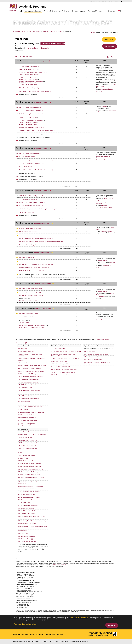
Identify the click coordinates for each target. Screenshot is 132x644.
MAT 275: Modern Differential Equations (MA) (31, 196)
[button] (115, 57)
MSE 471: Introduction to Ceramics (93, 360)
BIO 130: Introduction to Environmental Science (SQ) (65, 359)
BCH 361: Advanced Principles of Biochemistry (30, 368)
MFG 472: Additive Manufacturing (27, 514)
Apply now (109, 39)
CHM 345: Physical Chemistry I (26, 393)
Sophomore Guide (101, 160)
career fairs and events (106, 207)
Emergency (64, 641)
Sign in (116, 1)
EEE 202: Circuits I (23, 458)
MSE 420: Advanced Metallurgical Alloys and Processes (34, 268)
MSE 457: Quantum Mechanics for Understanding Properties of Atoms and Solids (41, 242)
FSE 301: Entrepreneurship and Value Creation (30, 486)
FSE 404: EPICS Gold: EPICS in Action (28, 489)
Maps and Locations (21, 634)
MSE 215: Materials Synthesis (27, 157)
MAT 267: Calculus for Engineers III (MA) (30, 153)
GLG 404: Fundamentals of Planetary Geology (30, 407)
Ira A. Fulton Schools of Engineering (37, 48)
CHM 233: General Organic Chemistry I (28, 379)
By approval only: (22, 531)
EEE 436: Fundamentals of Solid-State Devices (30, 469)
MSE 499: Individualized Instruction (27, 542)
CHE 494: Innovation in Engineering (27, 448)
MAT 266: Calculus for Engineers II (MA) (30, 107)
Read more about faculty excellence (26, 624)
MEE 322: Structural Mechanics (26, 508)
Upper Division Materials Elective (28, 301)
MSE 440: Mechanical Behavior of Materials (31, 295)
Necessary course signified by (43, 223)
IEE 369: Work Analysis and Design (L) (28, 494)
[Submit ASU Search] (121, 1)
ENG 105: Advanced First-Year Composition (31, 81)
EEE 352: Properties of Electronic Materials (29, 464)
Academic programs (19, 31)
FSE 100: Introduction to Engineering (29, 88)
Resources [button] (112, 11)
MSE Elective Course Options (101, 340)
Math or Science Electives (103, 156)
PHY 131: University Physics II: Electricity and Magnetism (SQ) (36, 160)
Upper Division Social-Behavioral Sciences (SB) (32, 327)
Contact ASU (50, 634)
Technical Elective (24, 322)
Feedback (112, 625)
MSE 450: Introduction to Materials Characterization (33, 261)
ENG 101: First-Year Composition (28, 78)
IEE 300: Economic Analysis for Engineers (29, 492)
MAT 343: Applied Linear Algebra (28, 199)
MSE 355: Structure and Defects (28, 232)
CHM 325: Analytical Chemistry (26, 388)
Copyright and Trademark (22, 641)
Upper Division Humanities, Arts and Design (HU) (32, 326)
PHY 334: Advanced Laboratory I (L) (27, 418)
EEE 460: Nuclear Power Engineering (28, 472)
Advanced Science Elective (26, 212)
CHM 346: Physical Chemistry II (26, 396)
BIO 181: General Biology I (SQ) (59, 361)
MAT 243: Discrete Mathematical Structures (62, 375)
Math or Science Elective (26, 167)
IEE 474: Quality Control (24, 503)
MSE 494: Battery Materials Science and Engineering (32, 521)
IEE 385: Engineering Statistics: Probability (29, 497)
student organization (107, 231)
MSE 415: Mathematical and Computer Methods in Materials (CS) (37, 238)
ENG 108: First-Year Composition (28, 85)
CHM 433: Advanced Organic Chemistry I (29, 399)
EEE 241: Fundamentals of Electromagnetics (30, 461)
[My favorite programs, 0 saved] (120, 11)
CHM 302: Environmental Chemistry (27, 385)
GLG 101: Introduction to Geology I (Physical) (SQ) (64, 369)
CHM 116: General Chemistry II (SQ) (29, 74)
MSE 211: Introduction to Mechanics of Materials (32, 202)
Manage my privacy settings (79, 641)
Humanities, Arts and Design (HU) (28, 245)
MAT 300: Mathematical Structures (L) (28, 505)
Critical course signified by (42, 61)
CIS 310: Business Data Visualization (28, 455)
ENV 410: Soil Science (24, 401)
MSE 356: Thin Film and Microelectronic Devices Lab (33, 235)
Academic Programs (33, 7)
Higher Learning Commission (79, 618)
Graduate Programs (78, 11)
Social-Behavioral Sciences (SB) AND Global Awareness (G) (35, 91)
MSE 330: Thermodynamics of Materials (30, 228)
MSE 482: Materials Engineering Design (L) (31, 289)
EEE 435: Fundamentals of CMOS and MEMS (30, 466)
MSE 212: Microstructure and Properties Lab (31, 206)
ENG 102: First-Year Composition (28, 80)
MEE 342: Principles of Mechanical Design (29, 511)
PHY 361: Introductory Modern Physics (28, 420)
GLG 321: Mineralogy (23, 404)
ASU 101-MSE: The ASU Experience (29, 69)
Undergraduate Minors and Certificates (56, 11)
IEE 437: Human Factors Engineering (28, 500)
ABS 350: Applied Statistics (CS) (26, 351)
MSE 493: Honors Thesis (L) (25, 539)
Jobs (32, 634)
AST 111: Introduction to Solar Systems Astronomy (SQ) (66, 351)
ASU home (92, 1)
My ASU (98, 1)
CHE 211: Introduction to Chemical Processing (30, 443)
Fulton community (104, 88)
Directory (40, 634)
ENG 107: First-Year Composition (28, 83)
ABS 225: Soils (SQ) (23, 349)
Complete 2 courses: (25, 299)
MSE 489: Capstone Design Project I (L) (30, 292)
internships (104, 205)
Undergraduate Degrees (33, 11)
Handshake (104, 107)
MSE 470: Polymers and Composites (94, 357)
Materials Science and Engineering (52, 31)
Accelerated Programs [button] (96, 11)
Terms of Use (54, 641)
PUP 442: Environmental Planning (27, 524)
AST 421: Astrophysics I (24, 363)
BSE (22, 46)
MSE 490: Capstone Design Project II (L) (30, 314)
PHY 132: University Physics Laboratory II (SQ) (32, 163)
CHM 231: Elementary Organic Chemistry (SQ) (30, 377)
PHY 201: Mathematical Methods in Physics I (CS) (31, 412)
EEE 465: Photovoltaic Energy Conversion (29, 475)
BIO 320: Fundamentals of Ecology (27, 374)
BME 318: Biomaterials (90, 351)
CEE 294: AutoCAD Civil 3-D (25, 437)
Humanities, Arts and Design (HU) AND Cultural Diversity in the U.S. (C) (38, 131)
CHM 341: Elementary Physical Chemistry (29, 390)
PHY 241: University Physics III (26, 415)
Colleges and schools (107, 1)
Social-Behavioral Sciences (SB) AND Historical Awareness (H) (36, 170)
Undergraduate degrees (34, 31)
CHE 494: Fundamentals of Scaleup (27, 446)
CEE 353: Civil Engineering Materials (27, 440)
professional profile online (109, 269)
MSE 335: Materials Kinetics (27, 258)
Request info (110, 46)
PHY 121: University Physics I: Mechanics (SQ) (32, 111)
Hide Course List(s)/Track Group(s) (24, 57)
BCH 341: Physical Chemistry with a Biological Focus (32, 366)
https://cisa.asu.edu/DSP (59, 565)
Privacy (45, 641)
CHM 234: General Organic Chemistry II (28, 382)
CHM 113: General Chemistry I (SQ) (60, 367)
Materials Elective (102, 260)
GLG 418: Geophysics (24, 409)
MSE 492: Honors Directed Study (26, 536)
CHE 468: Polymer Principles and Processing (96, 354)
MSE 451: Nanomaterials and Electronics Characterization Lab (36, 264)
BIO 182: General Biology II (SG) (59, 364)
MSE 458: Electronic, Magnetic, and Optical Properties (34, 271)
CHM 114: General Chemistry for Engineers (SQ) (32, 73)
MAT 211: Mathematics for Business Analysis (63, 372)
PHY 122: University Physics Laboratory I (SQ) (32, 114)
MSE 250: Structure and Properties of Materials (32, 127)
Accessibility (36, 641)
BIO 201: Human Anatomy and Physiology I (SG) (31, 371)
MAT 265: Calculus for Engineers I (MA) (30, 66)
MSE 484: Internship (23, 533)
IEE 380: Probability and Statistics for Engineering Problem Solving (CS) (38, 209)
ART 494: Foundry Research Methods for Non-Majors (32, 435)
